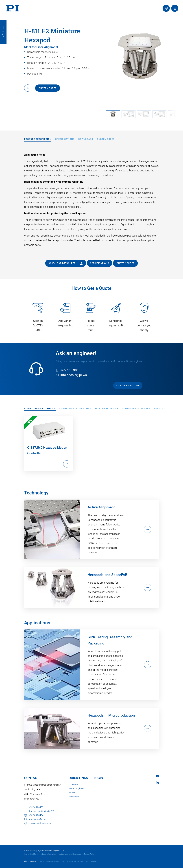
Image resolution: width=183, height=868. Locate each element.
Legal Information (49, 854)
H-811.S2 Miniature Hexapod (72, 861)
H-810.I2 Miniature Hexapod (50, 861)
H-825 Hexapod (91, 861)
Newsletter (74, 797)
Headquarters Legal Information (70, 854)
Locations (73, 784)
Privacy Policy (89, 854)
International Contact (32, 854)
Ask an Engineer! (76, 788)
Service (72, 793)
